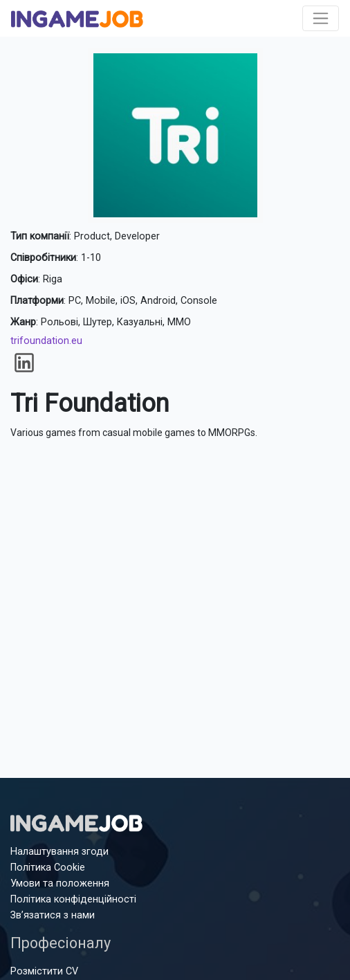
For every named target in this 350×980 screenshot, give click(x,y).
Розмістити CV (44, 971)
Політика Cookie (48, 868)
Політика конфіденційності (73, 899)
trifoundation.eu (46, 341)
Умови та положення (60, 883)
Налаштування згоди (59, 852)
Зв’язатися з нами (53, 915)
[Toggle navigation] (321, 18)
